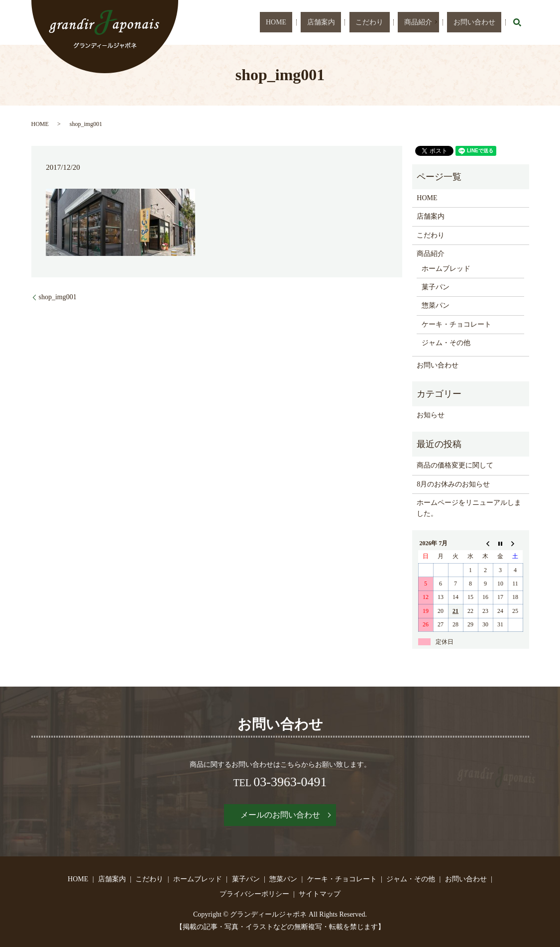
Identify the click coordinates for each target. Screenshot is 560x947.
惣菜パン (436, 305)
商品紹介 (435, 23)
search (517, 22)
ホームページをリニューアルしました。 (469, 508)
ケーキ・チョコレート (456, 324)
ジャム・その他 (446, 343)
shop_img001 (58, 297)
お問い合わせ (482, 23)
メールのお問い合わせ (280, 815)
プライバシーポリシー (254, 894)
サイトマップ (320, 894)
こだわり (401, 23)
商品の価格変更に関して (455, 465)
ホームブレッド (446, 269)
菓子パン (436, 287)
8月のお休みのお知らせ (453, 484)
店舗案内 (366, 23)
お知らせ (431, 415)
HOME (336, 23)
